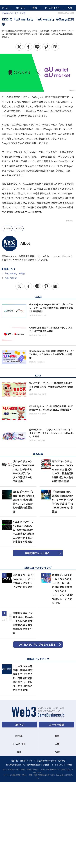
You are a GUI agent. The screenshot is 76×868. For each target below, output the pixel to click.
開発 (35, 8)
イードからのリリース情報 (62, 765)
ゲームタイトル (52, 8)
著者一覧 (15, 761)
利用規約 (62, 761)
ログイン (20, 725)
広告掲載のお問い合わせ (47, 761)
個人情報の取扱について (16, 765)
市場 (19, 752)
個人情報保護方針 (34, 765)
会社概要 (46, 765)
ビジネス (20, 8)
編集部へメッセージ (28, 761)
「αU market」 (12, 278)
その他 (57, 752)
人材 (70, 8)
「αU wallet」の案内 (15, 273)
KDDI (20, 228)
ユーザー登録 (56, 725)
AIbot (25, 243)
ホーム (5, 8)
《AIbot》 (70, 220)
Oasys (8, 228)
